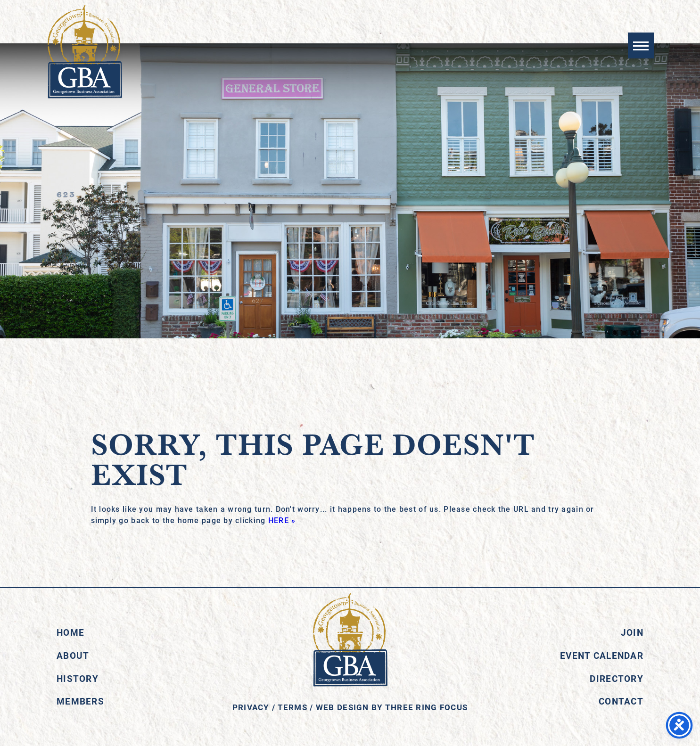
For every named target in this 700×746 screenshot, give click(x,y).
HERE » (282, 520)
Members (80, 701)
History (78, 678)
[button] (640, 46)
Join (632, 632)
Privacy (251, 707)
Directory (617, 678)
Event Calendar (602, 655)
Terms (292, 707)
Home (70, 632)
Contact (621, 701)
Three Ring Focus (426, 707)
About (73, 655)
